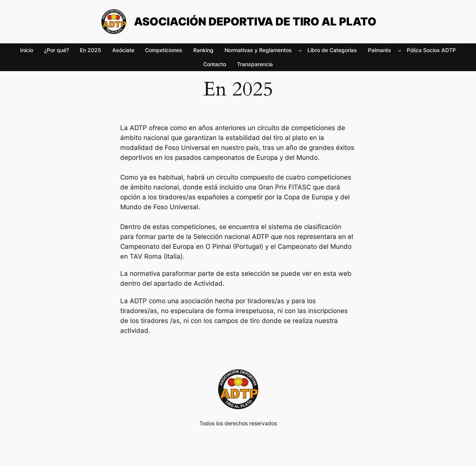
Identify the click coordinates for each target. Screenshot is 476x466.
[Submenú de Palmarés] (400, 50)
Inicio (27, 50)
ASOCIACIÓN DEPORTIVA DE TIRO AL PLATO (255, 21)
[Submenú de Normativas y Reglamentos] (300, 50)
